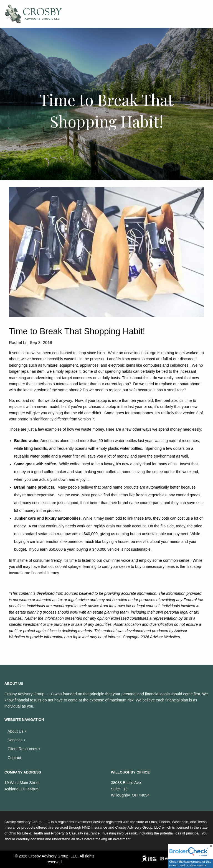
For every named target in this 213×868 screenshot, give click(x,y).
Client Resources (22, 749)
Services (15, 740)
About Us (16, 731)
